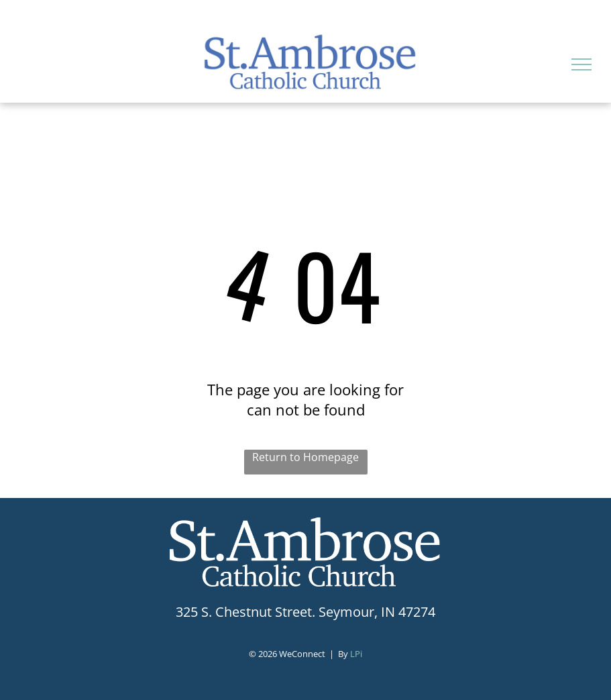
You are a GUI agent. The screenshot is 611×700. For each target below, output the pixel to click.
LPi (356, 654)
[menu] (581, 64)
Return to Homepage (305, 457)
